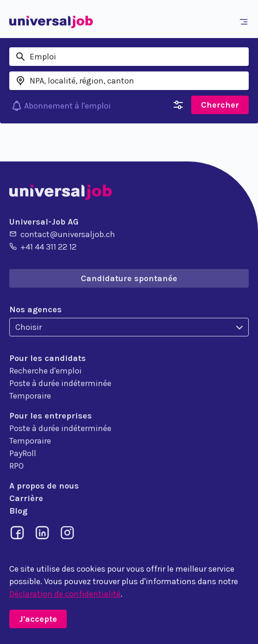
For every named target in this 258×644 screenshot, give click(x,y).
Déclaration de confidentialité (65, 594)
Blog (18, 511)
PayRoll (23, 453)
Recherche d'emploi (45, 371)
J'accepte (38, 619)
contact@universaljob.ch (62, 234)
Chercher (220, 105)
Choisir (29, 327)
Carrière (26, 498)
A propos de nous (44, 486)
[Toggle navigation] (245, 22)
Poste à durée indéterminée (60, 383)
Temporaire (30, 396)
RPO (16, 466)
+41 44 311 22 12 (43, 246)
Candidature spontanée (129, 278)
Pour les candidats (48, 358)
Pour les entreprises (51, 416)
